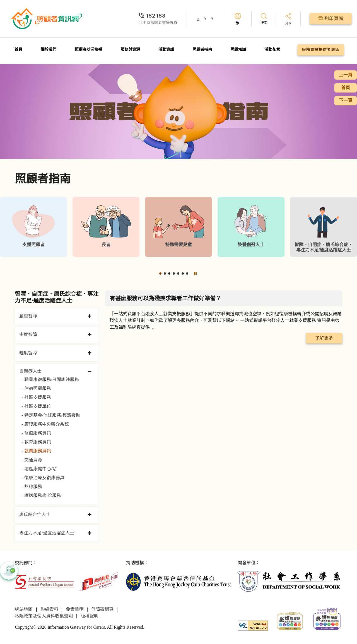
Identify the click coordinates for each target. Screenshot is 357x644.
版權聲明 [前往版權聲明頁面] (90, 616)
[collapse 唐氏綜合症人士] (90, 515)
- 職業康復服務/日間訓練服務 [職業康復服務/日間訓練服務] (50, 380)
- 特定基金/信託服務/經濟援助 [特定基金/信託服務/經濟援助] (51, 415)
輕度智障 (28, 353)
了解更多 (324, 338)
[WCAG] (253, 625)
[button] (160, 273)
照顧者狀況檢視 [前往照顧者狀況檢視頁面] (88, 49)
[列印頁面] (331, 19)
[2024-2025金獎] (290, 620)
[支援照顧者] (33, 227)
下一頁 (346, 101)
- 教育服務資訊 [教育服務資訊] (36, 442)
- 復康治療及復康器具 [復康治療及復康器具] (43, 478)
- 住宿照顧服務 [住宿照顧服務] (36, 388)
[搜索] (264, 19)
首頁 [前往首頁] (18, 49)
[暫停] (195, 273)
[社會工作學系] (290, 581)
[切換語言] (238, 19)
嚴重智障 (28, 316)
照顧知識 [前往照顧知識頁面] (238, 49)
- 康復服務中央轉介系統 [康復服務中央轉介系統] (45, 424)
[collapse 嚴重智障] (90, 316)
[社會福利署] (44, 581)
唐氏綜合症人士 (35, 515)
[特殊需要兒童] (178, 227)
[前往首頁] (47, 19)
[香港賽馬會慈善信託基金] (178, 581)
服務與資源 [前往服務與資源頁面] (130, 49)
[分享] (288, 19)
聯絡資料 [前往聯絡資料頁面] (49, 609)
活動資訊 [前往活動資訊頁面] (166, 49)
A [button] (198, 19)
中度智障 (28, 334)
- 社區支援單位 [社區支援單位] (36, 406)
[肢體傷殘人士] (251, 227)
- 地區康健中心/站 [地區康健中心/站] (39, 469)
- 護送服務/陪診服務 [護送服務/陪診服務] (41, 496)
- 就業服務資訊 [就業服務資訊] (36, 451)
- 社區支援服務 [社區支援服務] (36, 397)
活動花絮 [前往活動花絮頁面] (272, 49)
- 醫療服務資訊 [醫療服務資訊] (36, 433)
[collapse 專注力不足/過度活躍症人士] (90, 533)
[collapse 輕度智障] (90, 353)
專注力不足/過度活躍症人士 (47, 533)
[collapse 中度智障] (90, 335)
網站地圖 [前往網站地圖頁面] (24, 609)
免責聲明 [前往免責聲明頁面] (75, 609)
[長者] (106, 227)
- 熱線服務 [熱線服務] (32, 487)
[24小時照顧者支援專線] (158, 16)
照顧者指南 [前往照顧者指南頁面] (202, 49)
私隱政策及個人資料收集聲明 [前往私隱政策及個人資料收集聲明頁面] (44, 616)
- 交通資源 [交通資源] (32, 460)
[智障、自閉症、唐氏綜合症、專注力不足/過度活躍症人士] (324, 227)
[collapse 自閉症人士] (90, 372)
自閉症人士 (30, 371)
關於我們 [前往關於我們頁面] (49, 49)
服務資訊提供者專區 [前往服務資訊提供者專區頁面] (321, 50)
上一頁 (346, 75)
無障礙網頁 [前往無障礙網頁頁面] (102, 609)
